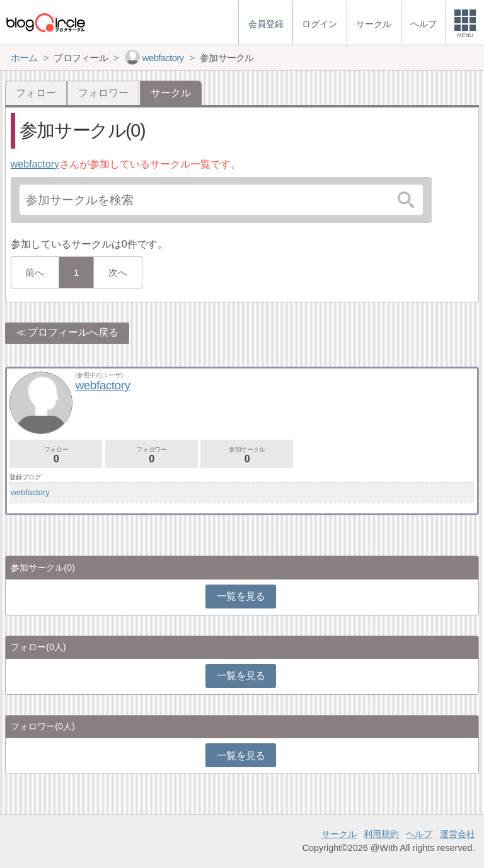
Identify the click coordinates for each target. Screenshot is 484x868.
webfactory (35, 164)
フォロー (36, 93)
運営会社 (458, 834)
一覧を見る (241, 596)
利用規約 (381, 834)
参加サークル (247, 455)
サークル (339, 834)
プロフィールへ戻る (73, 332)
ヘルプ (419, 834)
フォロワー (103, 93)
